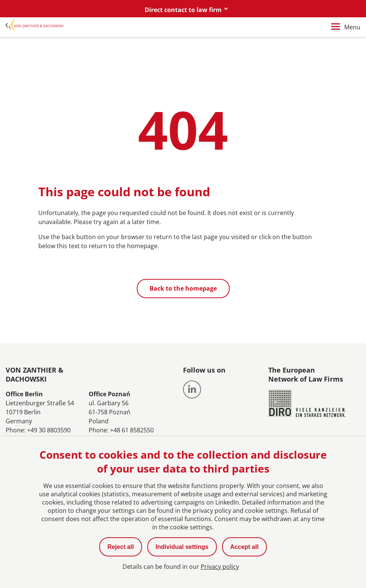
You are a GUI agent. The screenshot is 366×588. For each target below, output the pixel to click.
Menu (346, 27)
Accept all (245, 547)
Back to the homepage (183, 288)
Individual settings (182, 547)
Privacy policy (220, 567)
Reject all (121, 547)
